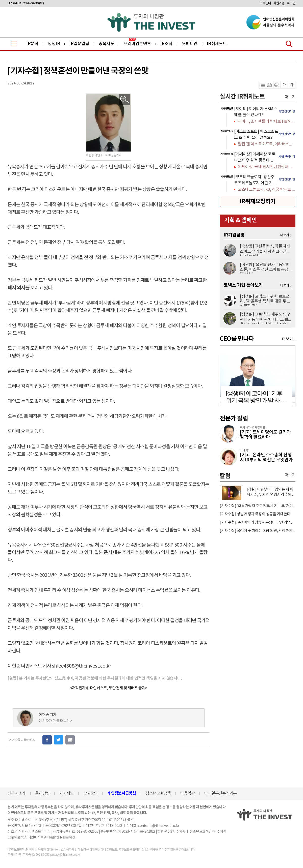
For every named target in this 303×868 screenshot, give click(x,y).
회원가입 (279, 3)
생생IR (54, 44)
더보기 (290, 97)
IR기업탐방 (234, 235)
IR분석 (32, 44)
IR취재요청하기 (258, 201)
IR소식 (166, 44)
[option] (258, 116)
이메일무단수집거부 (220, 793)
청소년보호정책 (158, 793)
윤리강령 (42, 793)
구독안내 (265, 3)
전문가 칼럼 (234, 419)
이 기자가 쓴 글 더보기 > (55, 721)
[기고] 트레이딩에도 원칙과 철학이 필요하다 (265, 435)
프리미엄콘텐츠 (137, 44)
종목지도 (106, 44)
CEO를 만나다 (237, 339)
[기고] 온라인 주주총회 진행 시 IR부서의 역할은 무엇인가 (266, 457)
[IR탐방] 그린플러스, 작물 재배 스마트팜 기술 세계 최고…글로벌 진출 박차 (265, 250)
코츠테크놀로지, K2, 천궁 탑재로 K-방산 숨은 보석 (266, 190)
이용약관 (187, 793)
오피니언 (190, 44)
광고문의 (90, 793)
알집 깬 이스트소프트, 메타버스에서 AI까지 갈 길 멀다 (266, 144)
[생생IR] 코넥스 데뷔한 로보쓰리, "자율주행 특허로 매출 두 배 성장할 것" (265, 300)
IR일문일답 (79, 44)
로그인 (291, 3)
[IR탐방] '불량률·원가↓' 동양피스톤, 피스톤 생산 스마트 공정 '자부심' (265, 268)
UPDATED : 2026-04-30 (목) (26, 3)
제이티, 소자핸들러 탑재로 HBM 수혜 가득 (266, 122)
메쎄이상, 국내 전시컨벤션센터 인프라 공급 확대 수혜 (266, 167)
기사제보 (66, 793)
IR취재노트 (217, 44)
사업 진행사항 (287, 112)
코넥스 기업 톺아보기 (243, 285)
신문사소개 (17, 793)
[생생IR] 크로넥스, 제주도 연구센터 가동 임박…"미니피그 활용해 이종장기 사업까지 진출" (265, 318)
